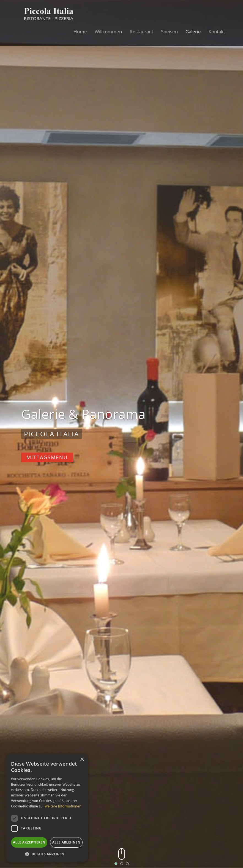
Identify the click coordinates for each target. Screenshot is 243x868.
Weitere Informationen (63, 806)
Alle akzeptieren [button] (29, 842)
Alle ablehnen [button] (66, 842)
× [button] (82, 760)
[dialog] (47, 808)
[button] (47, 854)
